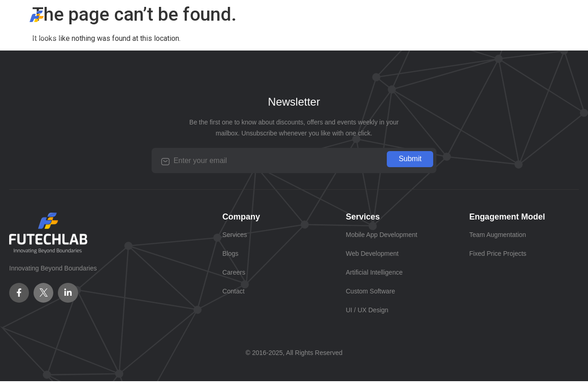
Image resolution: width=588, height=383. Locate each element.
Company (187, 25)
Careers (348, 25)
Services (246, 25)
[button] (246, 25)
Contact (402, 25)
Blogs (300, 25)
